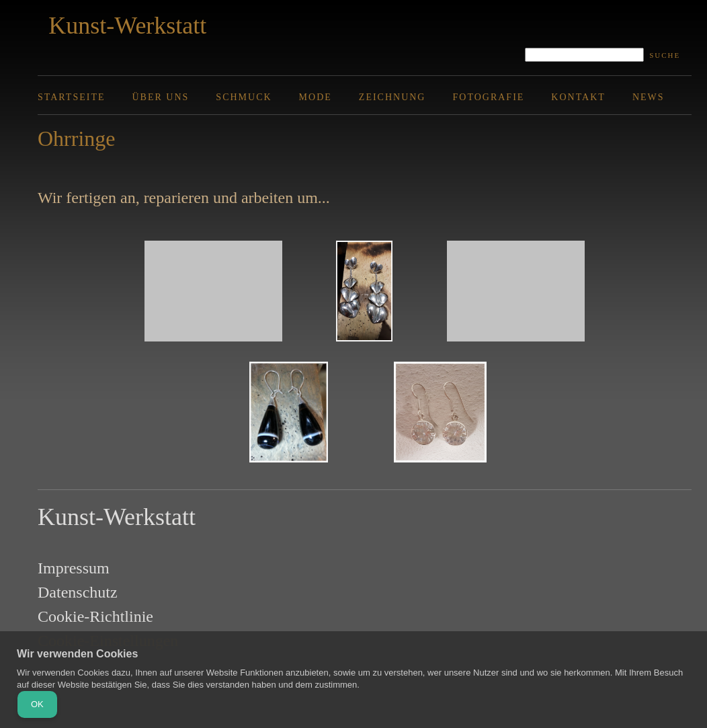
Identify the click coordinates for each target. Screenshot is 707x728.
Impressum (74, 568)
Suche (665, 55)
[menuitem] (85, 97)
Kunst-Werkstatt (127, 26)
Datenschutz (78, 592)
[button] (213, 294)
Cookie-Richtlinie (95, 616)
